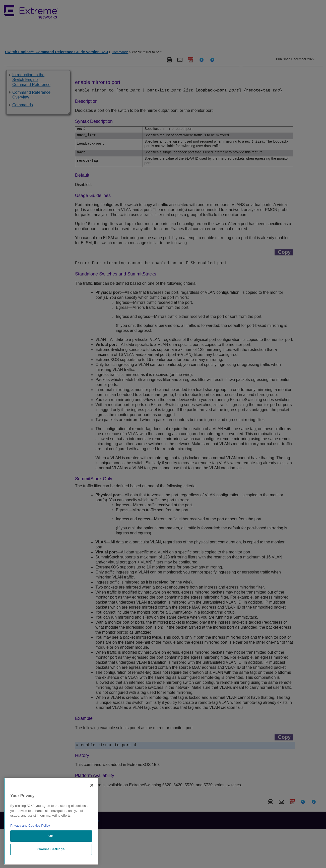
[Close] (92, 785)
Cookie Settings (51, 849)
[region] (51, 821)
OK (51, 836)
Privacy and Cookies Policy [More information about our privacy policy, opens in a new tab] (30, 826)
